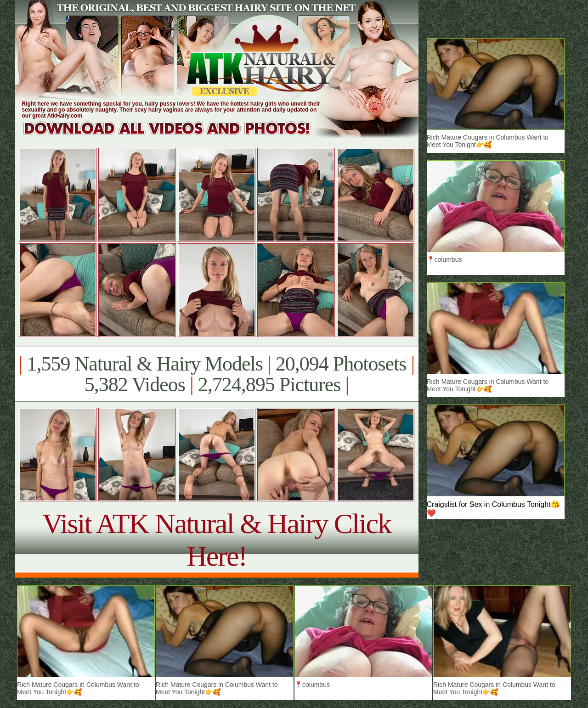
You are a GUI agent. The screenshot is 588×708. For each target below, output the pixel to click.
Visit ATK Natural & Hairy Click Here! (217, 540)
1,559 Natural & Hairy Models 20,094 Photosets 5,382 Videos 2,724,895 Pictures (217, 374)
